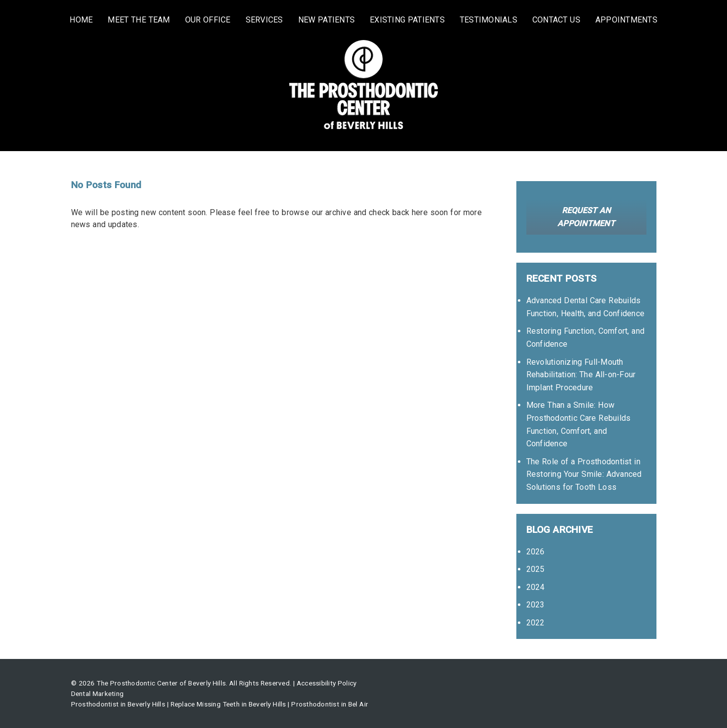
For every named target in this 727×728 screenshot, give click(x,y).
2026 (536, 552)
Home (81, 20)
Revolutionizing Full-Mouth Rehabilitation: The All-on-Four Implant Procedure (581, 375)
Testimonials (489, 20)
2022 (536, 623)
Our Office (208, 20)
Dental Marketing (98, 693)
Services (264, 20)
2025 (536, 569)
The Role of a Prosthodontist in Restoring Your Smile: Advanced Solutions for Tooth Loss (584, 474)
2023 (536, 605)
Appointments (626, 20)
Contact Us (556, 20)
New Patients (327, 20)
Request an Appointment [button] (586, 217)
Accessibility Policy (327, 683)
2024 (536, 587)
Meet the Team (139, 20)
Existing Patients (407, 20)
